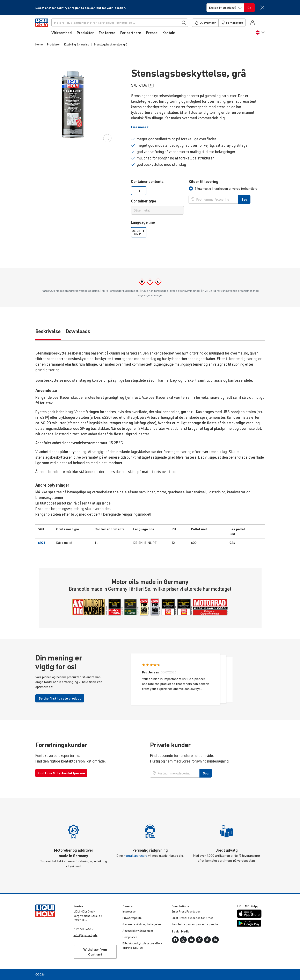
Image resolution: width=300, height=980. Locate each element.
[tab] (223, 188)
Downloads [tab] (78, 331)
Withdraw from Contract (95, 952)
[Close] (262, 8)
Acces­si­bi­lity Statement (138, 931)
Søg (244, 199)
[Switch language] (225, 8)
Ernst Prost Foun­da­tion (186, 911)
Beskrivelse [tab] (48, 331)
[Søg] (127, 23)
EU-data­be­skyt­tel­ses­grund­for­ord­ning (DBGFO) (142, 946)
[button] (260, 34)
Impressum (129, 911)
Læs (140, 127)
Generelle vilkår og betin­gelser (142, 924)
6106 (42, 543)
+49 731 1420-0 (84, 929)
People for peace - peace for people (195, 924)
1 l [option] (139, 191)
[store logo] (48, 28)
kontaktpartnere (135, 856)
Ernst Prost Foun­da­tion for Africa (192, 918)
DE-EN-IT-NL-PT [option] (139, 232)
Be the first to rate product (60, 698)
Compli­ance (130, 937)
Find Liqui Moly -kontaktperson (61, 773)
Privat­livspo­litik (132, 918)
